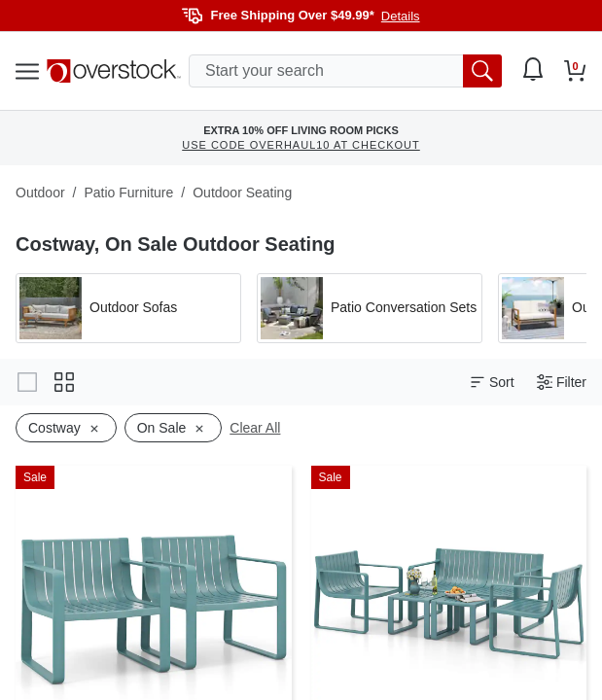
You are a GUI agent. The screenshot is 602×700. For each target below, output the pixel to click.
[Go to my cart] (575, 71)
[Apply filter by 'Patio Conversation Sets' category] (370, 308)
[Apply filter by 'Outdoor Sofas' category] (128, 308)
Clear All (255, 428)
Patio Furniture (128, 192)
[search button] (482, 71)
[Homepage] (114, 71)
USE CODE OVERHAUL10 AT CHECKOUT (301, 145)
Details (401, 16)
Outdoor (40, 192)
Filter (562, 383)
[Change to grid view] (64, 382)
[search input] (345, 71)
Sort (492, 383)
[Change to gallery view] (27, 382)
